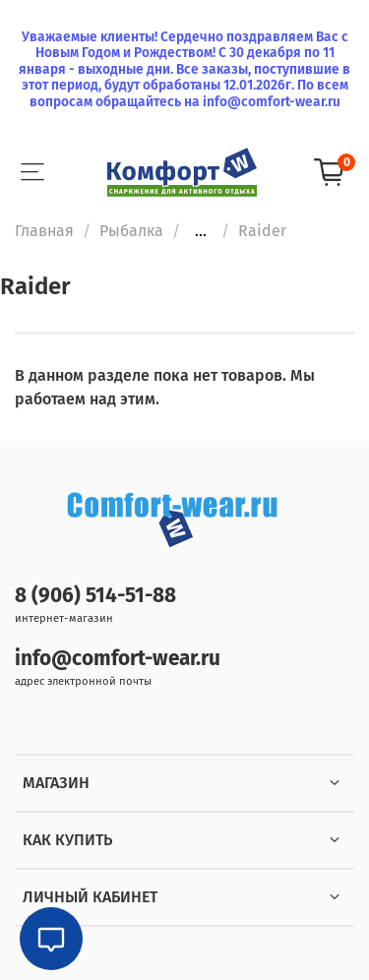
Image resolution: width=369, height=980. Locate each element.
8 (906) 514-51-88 (95, 596)
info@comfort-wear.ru (118, 659)
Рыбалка (131, 231)
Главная (44, 231)
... (201, 231)
